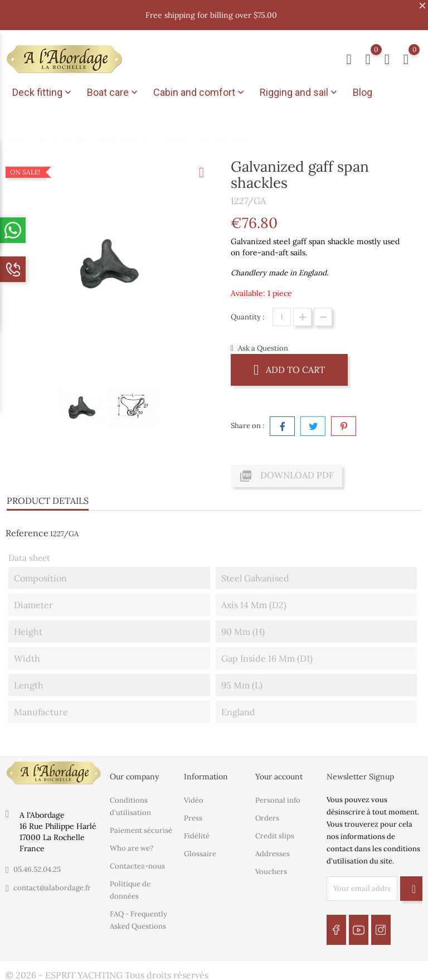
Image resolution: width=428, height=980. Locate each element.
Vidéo (194, 796)
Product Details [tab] (48, 497)
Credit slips (275, 831)
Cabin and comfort (200, 93)
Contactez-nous (137, 862)
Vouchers (271, 867)
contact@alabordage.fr (52, 884)
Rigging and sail (300, 93)
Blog (363, 92)
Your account (279, 773)
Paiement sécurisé (141, 826)
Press (193, 814)
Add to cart (289, 365)
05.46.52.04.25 (37, 865)
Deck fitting (43, 93)
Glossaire (200, 849)
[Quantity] (282, 313)
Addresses (273, 849)
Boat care (113, 93)
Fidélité (197, 831)
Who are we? (132, 844)
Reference (27, 529)
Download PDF (286, 472)
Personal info (278, 796)
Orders (267, 814)
